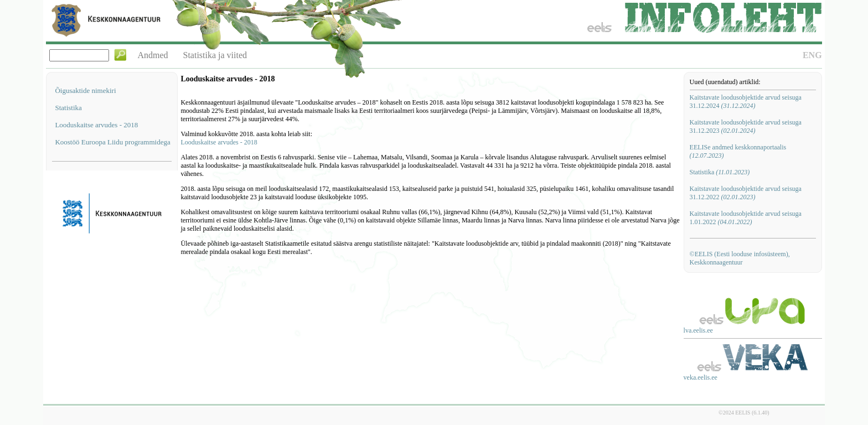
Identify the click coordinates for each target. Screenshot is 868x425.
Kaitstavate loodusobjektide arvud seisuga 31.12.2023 (746, 126)
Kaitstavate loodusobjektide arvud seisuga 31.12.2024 (746, 102)
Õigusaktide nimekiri (85, 90)
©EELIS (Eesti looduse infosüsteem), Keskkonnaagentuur (740, 258)
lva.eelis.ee (698, 330)
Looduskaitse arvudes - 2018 (96, 125)
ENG (812, 55)
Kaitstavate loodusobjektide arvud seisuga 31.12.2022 (746, 193)
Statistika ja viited (215, 55)
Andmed (153, 55)
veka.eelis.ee (701, 377)
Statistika (68, 108)
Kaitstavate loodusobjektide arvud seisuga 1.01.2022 (746, 218)
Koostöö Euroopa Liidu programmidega (112, 142)
